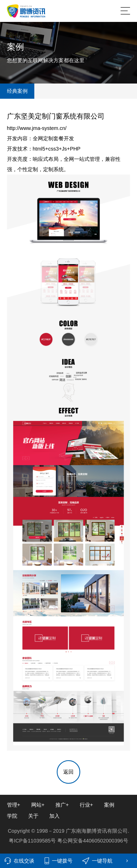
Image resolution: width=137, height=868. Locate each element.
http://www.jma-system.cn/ (37, 128)
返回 (68, 772)
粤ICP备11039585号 (33, 841)
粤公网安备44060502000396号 (93, 841)
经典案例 (17, 91)
